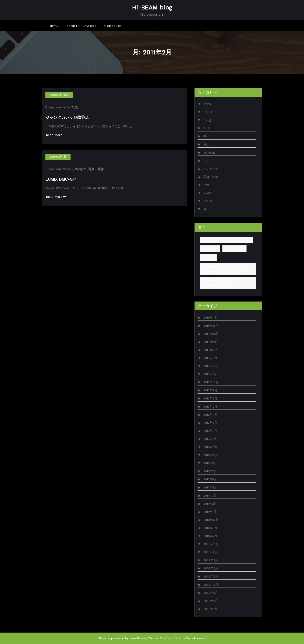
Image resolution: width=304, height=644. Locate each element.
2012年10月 (211, 382)
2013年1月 (210, 374)
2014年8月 (211, 342)
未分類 (208, 193)
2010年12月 (211, 520)
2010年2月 (210, 536)
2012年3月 (210, 423)
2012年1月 (210, 439)
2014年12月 (211, 334)
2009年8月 (211, 552)
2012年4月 (210, 415)
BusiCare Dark (170, 638)
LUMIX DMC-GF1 (61, 179)
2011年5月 (210, 487)
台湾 (206, 185)
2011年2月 (210, 504)
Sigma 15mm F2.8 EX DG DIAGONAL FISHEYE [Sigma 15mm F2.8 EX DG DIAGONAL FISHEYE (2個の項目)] (221, 283)
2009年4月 (211, 585)
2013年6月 (210, 358)
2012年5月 (210, 407)
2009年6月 (211, 568)
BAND (208, 112)
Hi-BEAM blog (152, 7)
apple (208, 104)
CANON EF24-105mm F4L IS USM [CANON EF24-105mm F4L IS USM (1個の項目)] (226, 240)
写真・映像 (96, 169)
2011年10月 (211, 455)
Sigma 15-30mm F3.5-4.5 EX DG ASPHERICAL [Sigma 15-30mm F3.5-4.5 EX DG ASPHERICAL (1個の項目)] (226, 269)
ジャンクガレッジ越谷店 (67, 117)
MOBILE (209, 153)
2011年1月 (210, 512)
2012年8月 (210, 398)
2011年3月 (210, 496)
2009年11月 (211, 544)
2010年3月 (210, 528)
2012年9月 (210, 390)
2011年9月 (210, 463)
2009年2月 (211, 601)
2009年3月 (211, 593)
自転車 (208, 201)
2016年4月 (211, 318)
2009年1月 (210, 609)
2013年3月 (210, 366)
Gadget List (113, 26)
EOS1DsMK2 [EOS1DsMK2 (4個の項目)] (234, 249)
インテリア (211, 169)
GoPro (208, 128)
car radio (63, 107)
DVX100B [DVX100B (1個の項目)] (210, 249)
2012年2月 (210, 431)
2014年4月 (211, 350)
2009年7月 (211, 560)
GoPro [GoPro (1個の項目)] (208, 257)
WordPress (137, 638)
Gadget (80, 169)
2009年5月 (211, 577)
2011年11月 (210, 447)
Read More (56, 135)
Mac (206, 144)
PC (205, 161)
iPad (207, 136)
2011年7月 (210, 471)
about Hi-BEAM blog (82, 26)
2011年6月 (210, 479)
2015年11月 (211, 326)
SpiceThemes (196, 638)
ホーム (54, 26)
